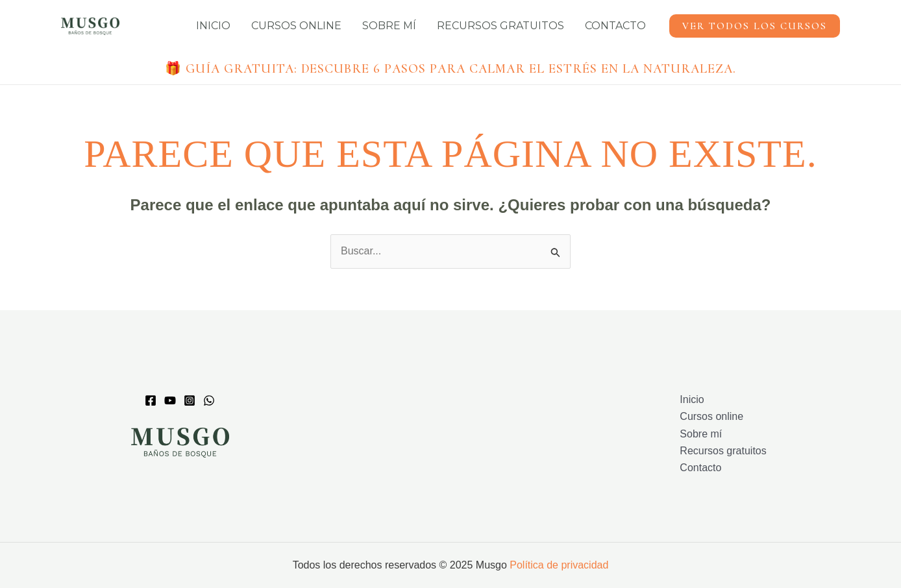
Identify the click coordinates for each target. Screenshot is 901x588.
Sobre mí (389, 26)
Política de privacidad (559, 565)
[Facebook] (151, 400)
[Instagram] (190, 400)
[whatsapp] (209, 400)
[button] (755, 26)
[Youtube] (170, 400)
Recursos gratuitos (500, 26)
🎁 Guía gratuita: (450, 69)
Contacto (615, 26)
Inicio (213, 26)
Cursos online (296, 26)
